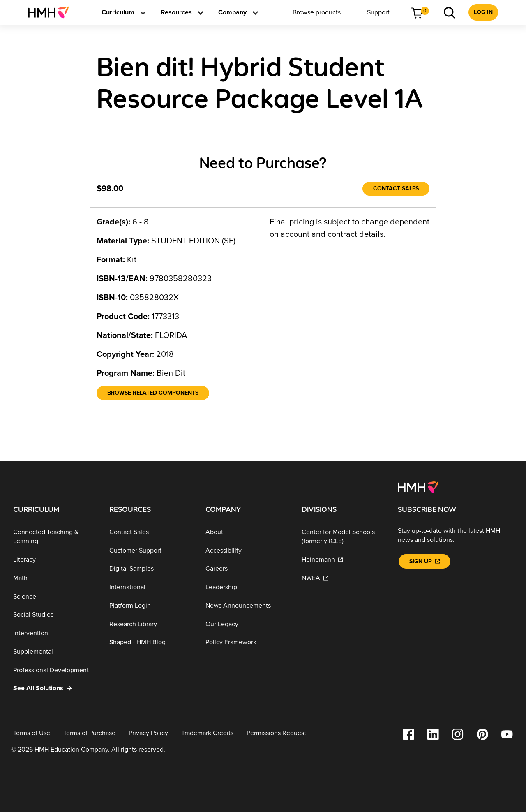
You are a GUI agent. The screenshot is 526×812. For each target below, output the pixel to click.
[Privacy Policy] (148, 733)
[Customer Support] (151, 550)
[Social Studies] (55, 615)
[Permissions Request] (276, 733)
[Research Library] (151, 624)
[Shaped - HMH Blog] (151, 642)
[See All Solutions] (55, 688)
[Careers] (247, 569)
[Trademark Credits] (207, 733)
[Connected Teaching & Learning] (55, 537)
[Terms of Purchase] (89, 733)
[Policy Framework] (247, 642)
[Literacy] (55, 560)
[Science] (55, 596)
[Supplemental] (55, 652)
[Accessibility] (247, 550)
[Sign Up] (424, 561)
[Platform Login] (151, 606)
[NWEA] (343, 578)
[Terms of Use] (32, 733)
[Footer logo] (418, 486)
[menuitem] (52, 12)
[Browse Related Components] (153, 393)
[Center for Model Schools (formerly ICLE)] (343, 537)
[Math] (55, 578)
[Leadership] (247, 587)
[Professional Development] (55, 670)
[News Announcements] (247, 606)
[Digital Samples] (151, 569)
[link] (52, 12)
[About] (247, 532)
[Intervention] (55, 633)
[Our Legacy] (247, 624)
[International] (151, 587)
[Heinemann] (343, 560)
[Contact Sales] (396, 189)
